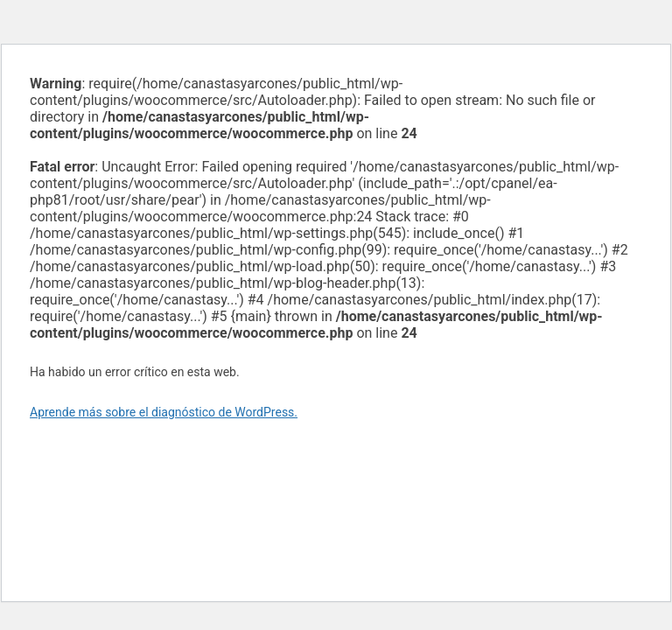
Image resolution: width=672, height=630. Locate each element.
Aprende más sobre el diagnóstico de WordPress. (164, 412)
